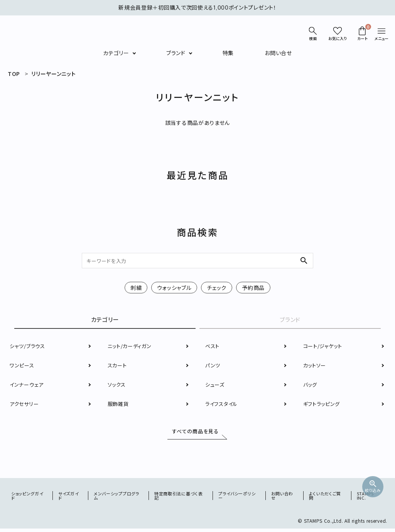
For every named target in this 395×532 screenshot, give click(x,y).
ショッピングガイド (29, 499)
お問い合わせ (283, 499)
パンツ (213, 367)
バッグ (311, 386)
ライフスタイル (223, 405)
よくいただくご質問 (326, 499)
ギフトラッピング (323, 405)
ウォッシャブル (174, 288)
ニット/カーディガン (131, 347)
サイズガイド (69, 499)
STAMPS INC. (366, 499)
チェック (217, 288)
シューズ (216, 386)
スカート (118, 367)
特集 (228, 53)
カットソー (316, 367)
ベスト (213, 347)
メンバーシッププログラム (118, 499)
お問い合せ (278, 53)
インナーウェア (28, 386)
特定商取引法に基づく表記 (181, 499)
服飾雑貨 (119, 405)
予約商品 (253, 288)
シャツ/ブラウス (29, 347)
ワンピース (23, 367)
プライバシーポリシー (238, 499)
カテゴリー (116, 53)
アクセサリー (25, 405)
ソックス (117, 386)
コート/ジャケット (324, 347)
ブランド (176, 53)
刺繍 (136, 288)
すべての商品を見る (194, 433)
